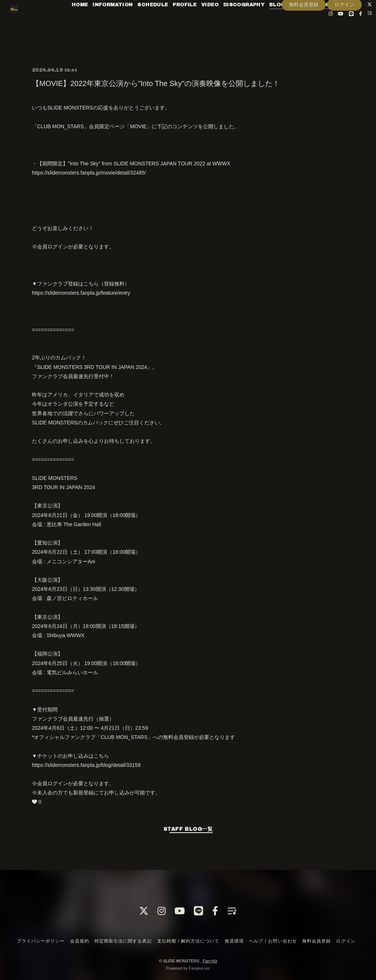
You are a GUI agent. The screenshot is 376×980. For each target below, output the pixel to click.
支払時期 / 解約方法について (188, 941)
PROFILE (192, 21)
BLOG (284, 21)
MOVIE (305, 21)
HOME (87, 21)
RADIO (328, 21)
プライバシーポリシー (41, 941)
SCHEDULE (160, 21)
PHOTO (351, 21)
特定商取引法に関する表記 (123, 941)
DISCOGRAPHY (251, 21)
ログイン (344, 43)
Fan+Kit (210, 961)
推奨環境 (234, 941)
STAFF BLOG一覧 (188, 829)
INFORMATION (120, 21)
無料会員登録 (304, 43)
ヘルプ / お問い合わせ (273, 941)
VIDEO (217, 21)
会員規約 (80, 941)
